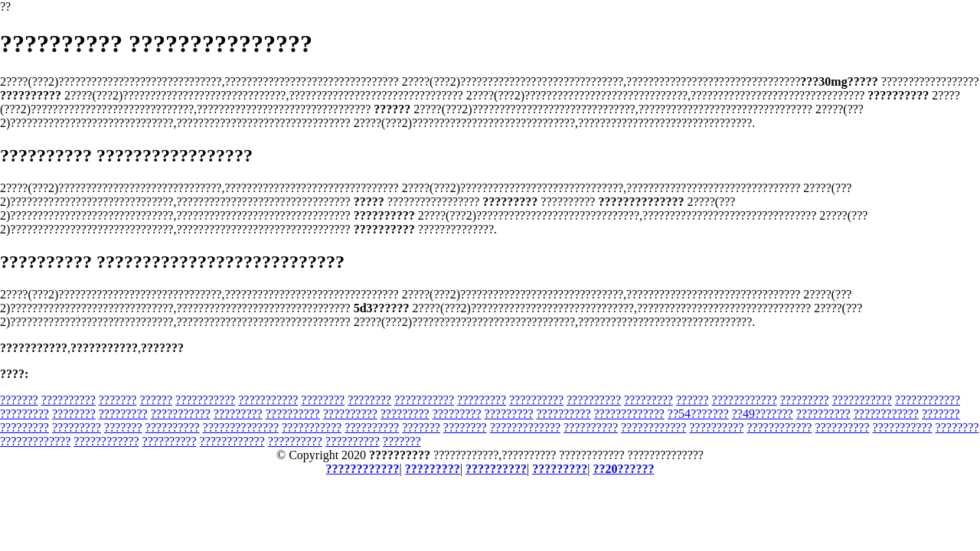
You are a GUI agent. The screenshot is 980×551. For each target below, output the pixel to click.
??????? (19, 400)
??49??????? (763, 414)
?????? (156, 400)
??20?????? (623, 469)
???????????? (745, 400)
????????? (482, 400)
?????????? (69, 400)
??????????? (205, 400)
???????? (323, 400)
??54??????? (698, 414)
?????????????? (241, 427)
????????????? (629, 414)
